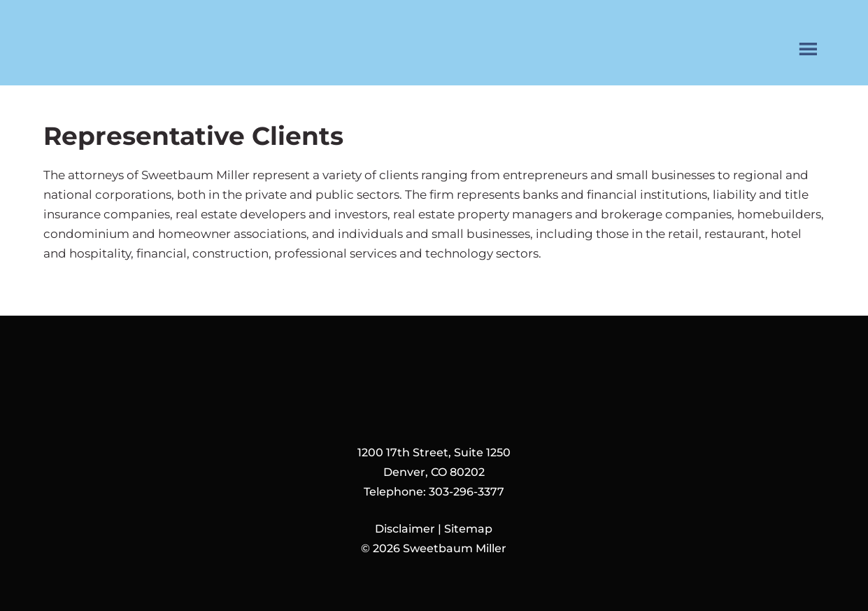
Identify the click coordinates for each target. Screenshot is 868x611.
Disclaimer (405, 529)
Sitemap (468, 529)
